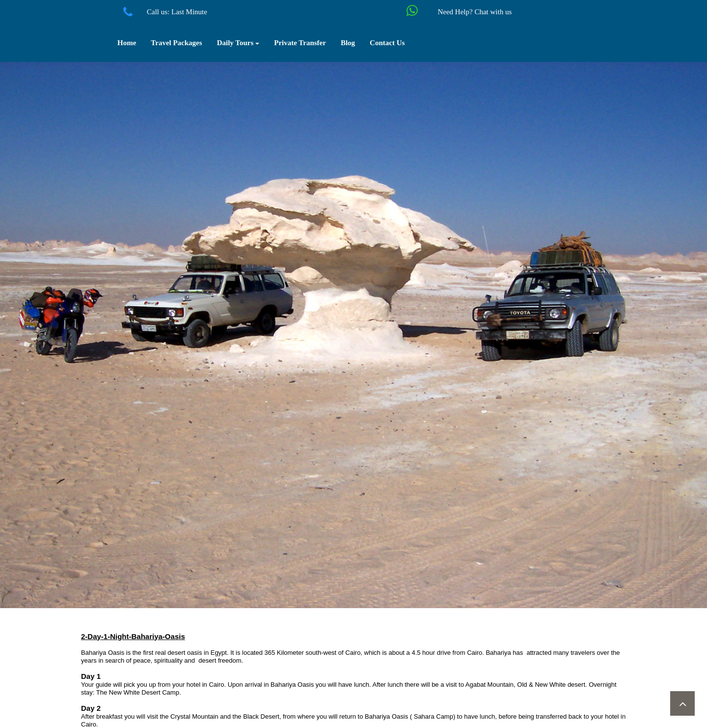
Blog (348, 43)
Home (127, 43)
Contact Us (387, 43)
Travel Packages (176, 43)
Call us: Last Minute (177, 12)
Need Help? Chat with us (475, 12)
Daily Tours (238, 43)
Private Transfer (300, 43)
